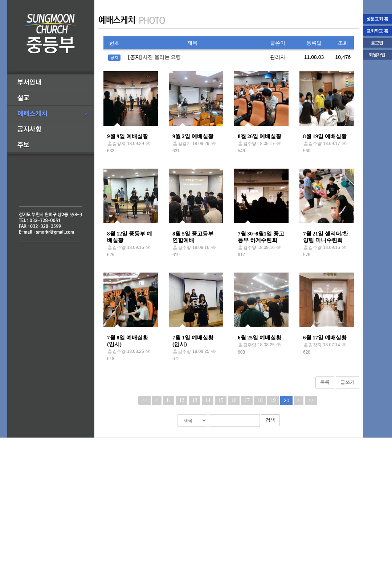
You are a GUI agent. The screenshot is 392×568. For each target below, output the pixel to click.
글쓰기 (348, 382)
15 (221, 400)
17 (247, 400)
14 (208, 400)
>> (311, 400)
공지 (114, 57)
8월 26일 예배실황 (260, 136)
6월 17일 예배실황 (325, 338)
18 (260, 400)
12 (181, 400)
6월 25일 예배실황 (260, 338)
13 (195, 400)
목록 (325, 382)
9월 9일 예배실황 (128, 136)
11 (169, 400)
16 (234, 400)
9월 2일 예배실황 (193, 136)
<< (144, 400)
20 (286, 400)
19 (273, 400)
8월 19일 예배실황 (325, 136)
